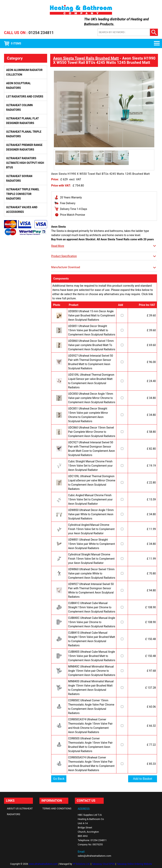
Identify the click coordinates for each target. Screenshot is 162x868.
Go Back (59, 779)
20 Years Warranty (71, 197)
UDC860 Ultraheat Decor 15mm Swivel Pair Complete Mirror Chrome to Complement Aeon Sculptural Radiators (92, 432)
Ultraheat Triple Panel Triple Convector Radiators (23, 194)
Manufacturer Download (66, 267)
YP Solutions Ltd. (81, 864)
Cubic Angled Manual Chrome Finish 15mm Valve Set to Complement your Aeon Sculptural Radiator (90, 499)
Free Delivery (68, 203)
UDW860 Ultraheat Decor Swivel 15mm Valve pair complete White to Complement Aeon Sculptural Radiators (92, 573)
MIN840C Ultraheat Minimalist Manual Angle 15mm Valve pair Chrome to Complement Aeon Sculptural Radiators (92, 671)
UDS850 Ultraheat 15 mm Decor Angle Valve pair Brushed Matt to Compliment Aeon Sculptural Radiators (92, 315)
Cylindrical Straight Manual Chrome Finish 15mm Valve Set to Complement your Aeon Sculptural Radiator (91, 559)
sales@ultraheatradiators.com (94, 856)
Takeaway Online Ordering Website (134, 864)
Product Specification (64, 256)
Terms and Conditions (57, 808)
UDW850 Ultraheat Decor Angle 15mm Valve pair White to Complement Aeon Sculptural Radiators (91, 514)
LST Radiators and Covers (25, 97)
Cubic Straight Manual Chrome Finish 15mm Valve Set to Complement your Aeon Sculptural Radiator (90, 466)
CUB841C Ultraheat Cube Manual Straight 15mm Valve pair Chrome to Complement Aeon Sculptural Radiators (92, 607)
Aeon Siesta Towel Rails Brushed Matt (86, 58)
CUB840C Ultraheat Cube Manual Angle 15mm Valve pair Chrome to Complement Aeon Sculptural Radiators (92, 622)
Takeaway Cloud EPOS (103, 864)
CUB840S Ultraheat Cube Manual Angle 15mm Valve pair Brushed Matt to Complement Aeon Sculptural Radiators (92, 656)
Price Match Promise (73, 215)
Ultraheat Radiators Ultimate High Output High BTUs (25, 163)
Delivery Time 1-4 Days (74, 209)
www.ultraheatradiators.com (43, 864)
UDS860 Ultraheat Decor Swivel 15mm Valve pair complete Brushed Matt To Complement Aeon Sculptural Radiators (92, 345)
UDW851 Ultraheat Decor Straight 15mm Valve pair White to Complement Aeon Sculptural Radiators (91, 544)
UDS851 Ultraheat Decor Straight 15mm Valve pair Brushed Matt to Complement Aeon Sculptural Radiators (92, 330)
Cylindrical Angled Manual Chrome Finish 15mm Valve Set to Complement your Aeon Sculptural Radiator (91, 529)
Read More (58, 246)
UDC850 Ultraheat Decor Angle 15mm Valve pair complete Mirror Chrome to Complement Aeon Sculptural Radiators (92, 398)
